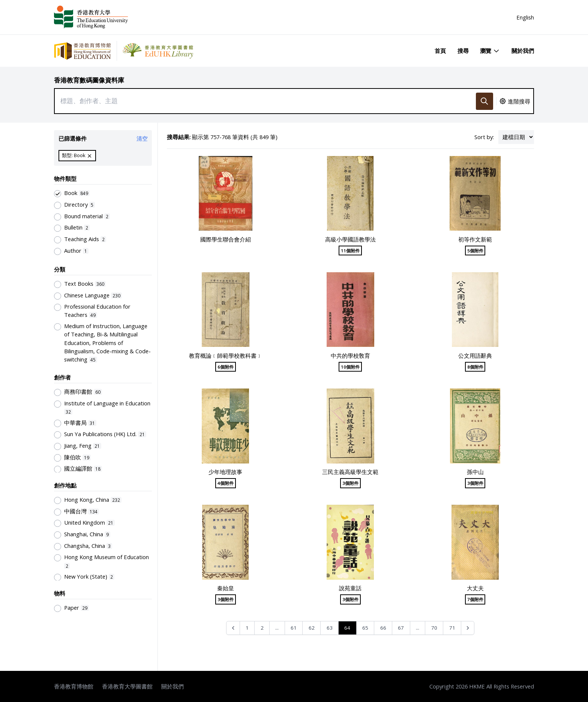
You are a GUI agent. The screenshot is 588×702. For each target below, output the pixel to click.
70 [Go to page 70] (434, 628)
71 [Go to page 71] (452, 628)
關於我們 (523, 51)
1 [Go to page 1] (247, 628)
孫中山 (475, 472)
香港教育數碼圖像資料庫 (89, 80)
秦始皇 (226, 588)
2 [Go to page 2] (262, 628)
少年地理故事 (225, 472)
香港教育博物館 (74, 686)
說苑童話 (350, 588)
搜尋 (463, 51)
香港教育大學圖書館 (127, 686)
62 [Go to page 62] (312, 628)
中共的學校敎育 (350, 355)
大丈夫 (475, 588)
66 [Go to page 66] (383, 628)
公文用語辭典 (475, 355)
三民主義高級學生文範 (350, 472)
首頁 (440, 51)
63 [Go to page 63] (330, 628)
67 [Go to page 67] (401, 628)
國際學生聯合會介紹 (226, 239)
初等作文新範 (475, 239)
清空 (142, 138)
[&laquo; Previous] (233, 628)
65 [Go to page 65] (365, 628)
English (525, 17)
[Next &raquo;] (468, 628)
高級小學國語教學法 (350, 239)
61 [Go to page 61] (294, 628)
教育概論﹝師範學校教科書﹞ (226, 355)
